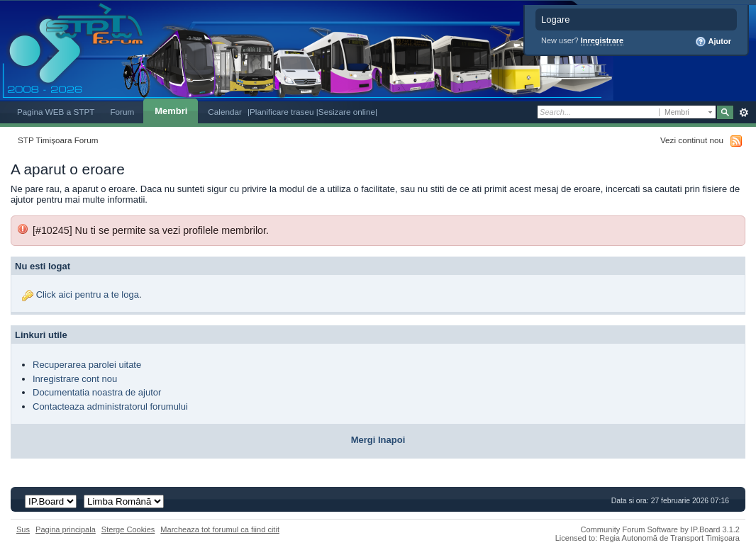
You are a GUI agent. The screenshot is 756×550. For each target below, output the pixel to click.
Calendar (225, 112)
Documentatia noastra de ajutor (97, 392)
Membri (171, 111)
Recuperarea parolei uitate (87, 365)
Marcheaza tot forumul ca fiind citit (220, 529)
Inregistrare (602, 40)
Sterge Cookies (128, 529)
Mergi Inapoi (378, 440)
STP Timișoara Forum (58, 140)
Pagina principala (66, 529)
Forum (122, 112)
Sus (23, 529)
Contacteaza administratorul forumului (110, 406)
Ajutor (713, 42)
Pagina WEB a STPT (56, 112)
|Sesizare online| (347, 112)
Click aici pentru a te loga (88, 294)
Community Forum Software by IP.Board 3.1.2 (660, 529)
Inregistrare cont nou (75, 379)
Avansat (744, 113)
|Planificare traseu (282, 112)
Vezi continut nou (692, 140)
